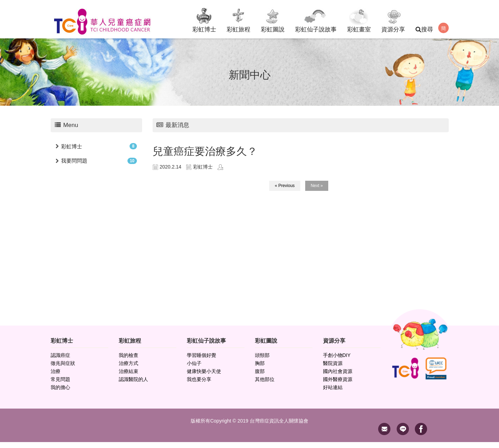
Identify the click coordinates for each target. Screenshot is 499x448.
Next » (317, 192)
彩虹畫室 (359, 19)
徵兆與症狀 (63, 369)
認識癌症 (60, 361)
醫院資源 (333, 369)
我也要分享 (199, 385)
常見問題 (60, 385)
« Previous (285, 192)
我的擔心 (60, 393)
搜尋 (424, 29)
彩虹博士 (204, 19)
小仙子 (194, 369)
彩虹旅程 (239, 19)
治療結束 (129, 377)
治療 (56, 377)
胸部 (260, 369)
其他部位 (265, 385)
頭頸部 (262, 361)
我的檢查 (129, 361)
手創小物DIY (337, 361)
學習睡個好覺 (201, 361)
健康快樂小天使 (204, 377)
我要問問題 (74, 167)
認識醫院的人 (133, 385)
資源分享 (393, 19)
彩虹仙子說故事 (316, 19)
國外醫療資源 (338, 385)
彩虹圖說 (273, 19)
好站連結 (333, 393)
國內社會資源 (338, 377)
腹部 (260, 377)
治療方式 (129, 369)
